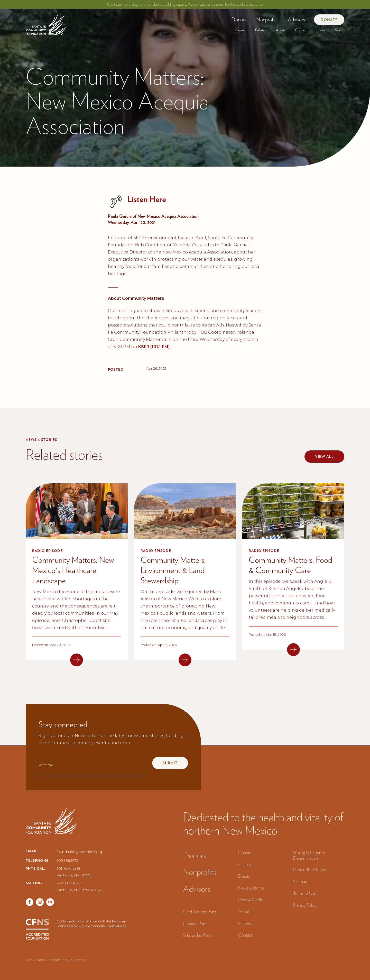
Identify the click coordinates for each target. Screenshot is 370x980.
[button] (239, 20)
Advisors (296, 20)
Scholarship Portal (198, 935)
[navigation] (46, 23)
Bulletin (260, 30)
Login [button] (321, 30)
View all (324, 457)
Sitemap (300, 881)
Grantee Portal (196, 924)
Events (244, 876)
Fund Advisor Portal (200, 912)
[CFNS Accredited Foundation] (37, 929)
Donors (239, 20)
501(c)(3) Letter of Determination (309, 855)
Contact (301, 30)
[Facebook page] (30, 902)
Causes (240, 30)
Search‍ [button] (340, 30)
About (280, 30)
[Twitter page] (40, 902)
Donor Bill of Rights (310, 870)
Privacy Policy (305, 905)
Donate (329, 20)
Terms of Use (305, 893)
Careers (245, 923)
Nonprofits (267, 20)
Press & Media (251, 900)
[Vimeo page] (50, 902)
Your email (46, 765)
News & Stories (251, 888)
